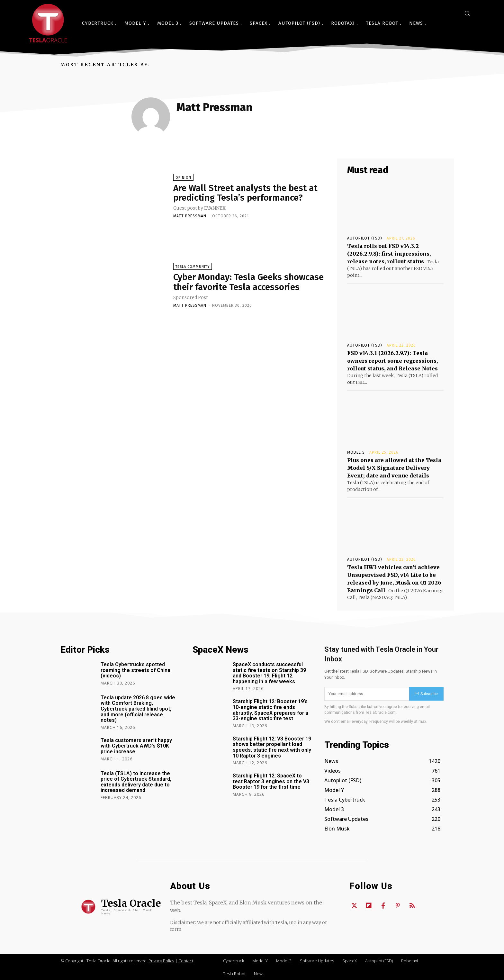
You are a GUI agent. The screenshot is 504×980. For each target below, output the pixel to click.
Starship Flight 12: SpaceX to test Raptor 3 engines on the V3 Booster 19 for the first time (271, 781)
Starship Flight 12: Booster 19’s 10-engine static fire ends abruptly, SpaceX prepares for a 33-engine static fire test (270, 710)
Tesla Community (193, 267)
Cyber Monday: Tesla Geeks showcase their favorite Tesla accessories (249, 282)
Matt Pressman (190, 216)
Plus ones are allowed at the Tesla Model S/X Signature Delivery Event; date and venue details (394, 468)
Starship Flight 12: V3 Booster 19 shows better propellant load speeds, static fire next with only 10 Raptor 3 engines (272, 747)
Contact (186, 961)
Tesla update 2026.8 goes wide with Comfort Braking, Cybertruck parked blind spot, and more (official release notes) (138, 709)
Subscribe (426, 694)
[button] (467, 13)
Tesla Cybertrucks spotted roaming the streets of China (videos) (135, 670)
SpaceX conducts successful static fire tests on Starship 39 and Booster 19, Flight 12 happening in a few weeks (269, 673)
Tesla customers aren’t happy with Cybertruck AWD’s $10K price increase (136, 746)
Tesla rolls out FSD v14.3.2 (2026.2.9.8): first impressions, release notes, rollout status (389, 254)
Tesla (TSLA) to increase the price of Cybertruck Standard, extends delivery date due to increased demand (136, 782)
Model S (356, 452)
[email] (367, 694)
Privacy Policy (161, 961)
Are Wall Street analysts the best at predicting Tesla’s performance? (245, 193)
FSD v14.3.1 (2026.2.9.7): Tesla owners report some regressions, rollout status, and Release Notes (392, 361)
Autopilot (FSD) (365, 238)
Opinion (183, 178)
